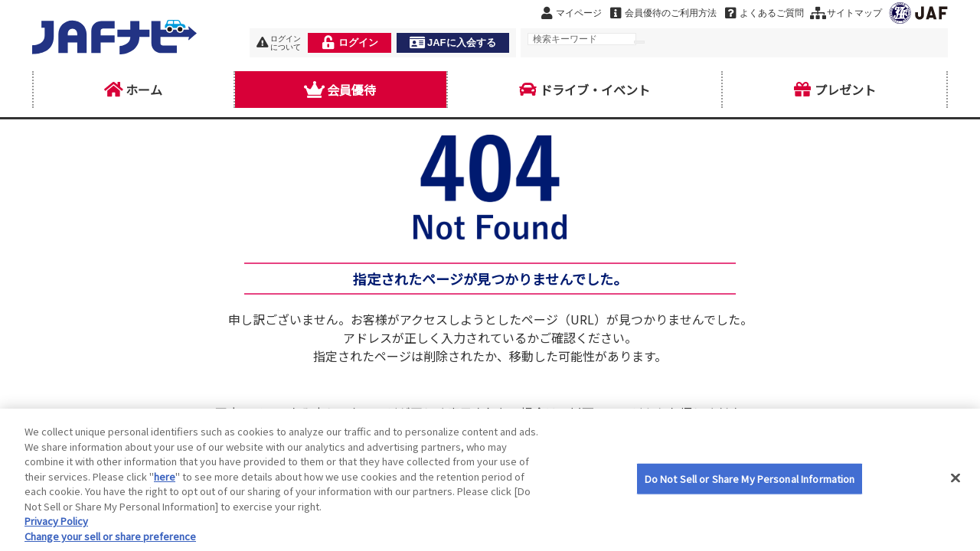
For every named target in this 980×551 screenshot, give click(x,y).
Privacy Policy (56, 536)
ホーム (133, 90)
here (165, 491)
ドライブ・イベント (584, 90)
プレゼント (835, 90)
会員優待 (341, 90)
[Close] (955, 493)
